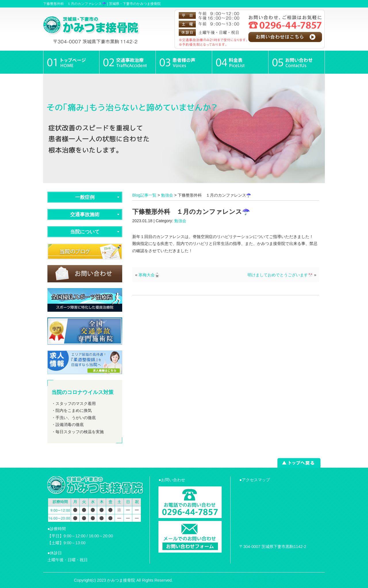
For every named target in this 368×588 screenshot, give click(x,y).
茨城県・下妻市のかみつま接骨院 (135, 4)
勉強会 (167, 195)
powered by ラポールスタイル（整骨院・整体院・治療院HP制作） (234, 580)
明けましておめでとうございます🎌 (280, 275)
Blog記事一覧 (144, 195)
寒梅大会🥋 (149, 275)
